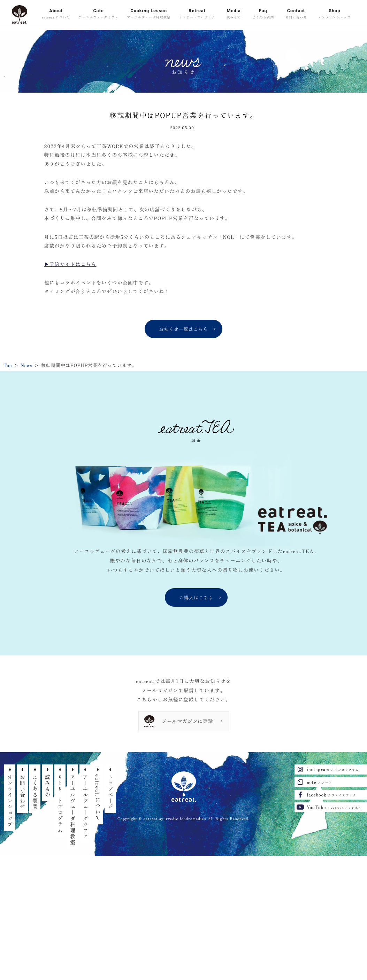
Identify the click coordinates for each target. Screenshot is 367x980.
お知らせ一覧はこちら (183, 329)
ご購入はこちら (196, 597)
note (319, 782)
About (56, 14)
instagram (333, 769)
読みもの (48, 786)
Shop (335, 14)
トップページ (110, 792)
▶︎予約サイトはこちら (70, 264)
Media (234, 14)
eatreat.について (98, 798)
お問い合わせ (22, 792)
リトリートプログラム (60, 804)
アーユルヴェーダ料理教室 (73, 810)
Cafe (98, 14)
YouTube (334, 807)
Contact (296, 14)
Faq (263, 14)
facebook (331, 795)
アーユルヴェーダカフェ (85, 807)
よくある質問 (35, 792)
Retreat (197, 14)
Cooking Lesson (149, 14)
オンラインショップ (10, 801)
